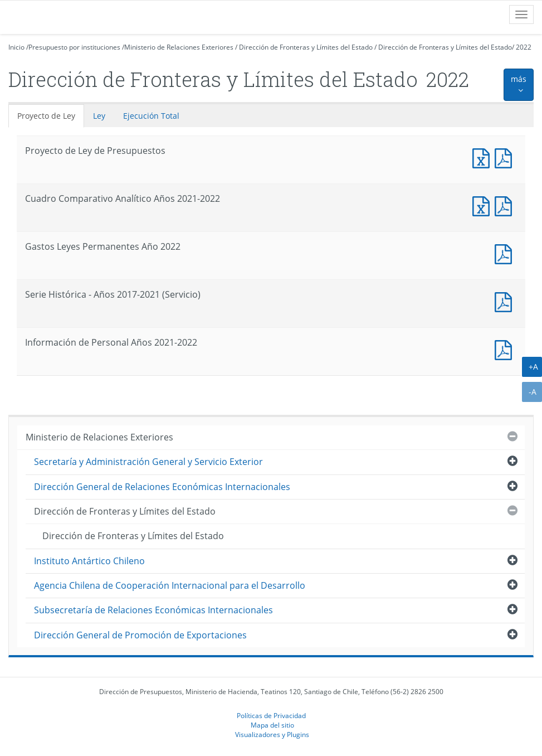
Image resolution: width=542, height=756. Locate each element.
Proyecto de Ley (46, 116)
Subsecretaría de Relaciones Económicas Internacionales (153, 610)
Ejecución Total (151, 116)
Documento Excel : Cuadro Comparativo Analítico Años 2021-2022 (484, 205)
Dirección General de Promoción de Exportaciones (140, 635)
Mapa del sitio (272, 725)
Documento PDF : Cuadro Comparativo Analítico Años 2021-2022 (506, 205)
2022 (524, 47)
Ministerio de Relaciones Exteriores (179, 47)
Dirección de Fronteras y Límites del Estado (306, 47)
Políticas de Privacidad (271, 715)
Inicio (16, 47)
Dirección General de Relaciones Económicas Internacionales (162, 487)
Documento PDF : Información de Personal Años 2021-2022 (506, 349)
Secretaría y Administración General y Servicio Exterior (148, 462)
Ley (99, 116)
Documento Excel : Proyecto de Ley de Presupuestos (484, 157)
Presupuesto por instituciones (74, 47)
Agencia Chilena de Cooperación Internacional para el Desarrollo (170, 585)
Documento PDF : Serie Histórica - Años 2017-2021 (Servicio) (506, 301)
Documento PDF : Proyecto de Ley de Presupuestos (506, 157)
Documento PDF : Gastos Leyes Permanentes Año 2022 (506, 253)
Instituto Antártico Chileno (89, 561)
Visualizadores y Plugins (272, 734)
